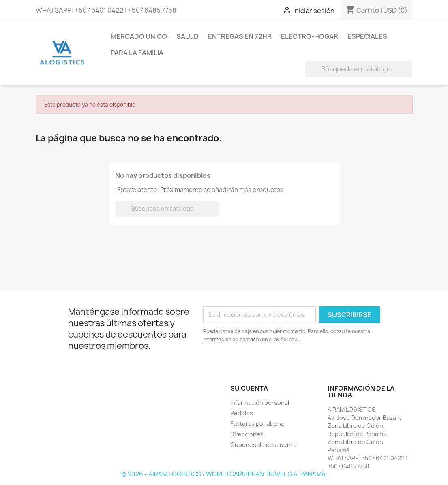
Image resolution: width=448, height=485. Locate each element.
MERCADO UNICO (139, 36)
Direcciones (247, 434)
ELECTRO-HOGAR (310, 36)
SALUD (188, 36)
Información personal (260, 403)
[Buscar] (359, 69)
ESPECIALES (367, 36)
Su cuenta (249, 388)
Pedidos (242, 413)
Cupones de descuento (264, 445)
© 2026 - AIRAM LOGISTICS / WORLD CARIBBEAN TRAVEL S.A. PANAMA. (224, 474)
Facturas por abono (257, 424)
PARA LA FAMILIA (137, 53)
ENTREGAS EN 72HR (240, 36)
